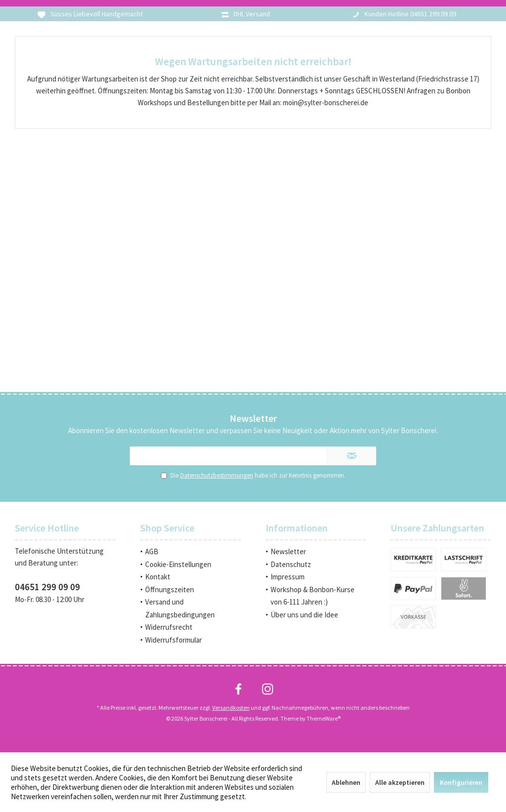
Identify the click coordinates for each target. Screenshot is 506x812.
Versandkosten (231, 708)
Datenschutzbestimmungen (217, 475)
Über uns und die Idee (304, 615)
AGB (152, 551)
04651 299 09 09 (47, 587)
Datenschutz (291, 564)
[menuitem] (191, 552)
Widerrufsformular (174, 640)
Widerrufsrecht (169, 627)
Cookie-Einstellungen (178, 564)
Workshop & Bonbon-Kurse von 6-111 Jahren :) (312, 596)
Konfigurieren (461, 782)
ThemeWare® (324, 718)
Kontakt (158, 577)
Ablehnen (346, 782)
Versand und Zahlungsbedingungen (180, 608)
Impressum (288, 577)
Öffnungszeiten (170, 589)
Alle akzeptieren (400, 782)
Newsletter (288, 551)
